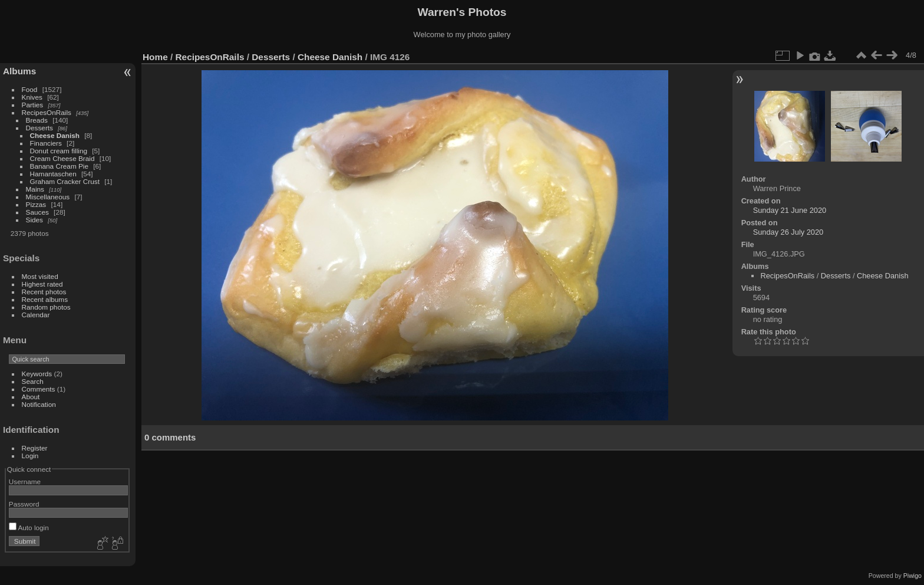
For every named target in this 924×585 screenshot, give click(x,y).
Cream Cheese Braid (62, 158)
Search (33, 381)
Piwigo (913, 576)
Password (24, 504)
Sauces (37, 212)
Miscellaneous (48, 197)
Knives (32, 97)
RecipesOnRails (47, 112)
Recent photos (44, 292)
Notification (39, 404)
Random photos (46, 307)
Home (155, 57)
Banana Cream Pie (59, 166)
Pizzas (36, 204)
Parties (33, 105)
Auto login (29, 528)
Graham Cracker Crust (65, 181)
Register (35, 448)
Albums (19, 71)
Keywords (37, 374)
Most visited (40, 276)
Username (25, 482)
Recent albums (45, 299)
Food (30, 89)
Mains (35, 189)
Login (30, 456)
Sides (34, 220)
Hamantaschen (54, 174)
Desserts (39, 128)
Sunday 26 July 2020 (788, 232)
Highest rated (42, 284)
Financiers (47, 143)
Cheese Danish (56, 135)
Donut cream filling (60, 151)
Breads (37, 120)
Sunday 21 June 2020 (790, 210)
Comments (39, 389)
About (31, 397)
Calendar (36, 315)
